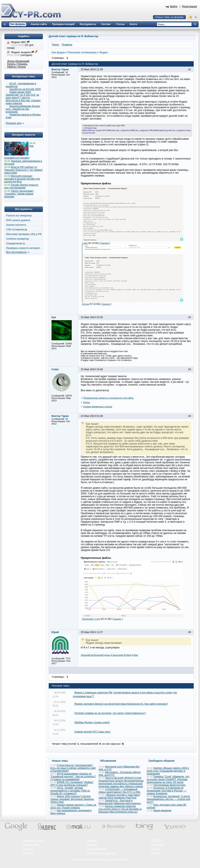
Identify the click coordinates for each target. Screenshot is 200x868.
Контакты (28, 849)
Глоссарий (157, 845)
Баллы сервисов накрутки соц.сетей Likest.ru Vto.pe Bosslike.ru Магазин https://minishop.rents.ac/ (120, 809)
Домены (156, 849)
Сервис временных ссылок (98, 407)
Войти (174, 6)
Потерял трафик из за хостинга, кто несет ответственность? (110, 713)
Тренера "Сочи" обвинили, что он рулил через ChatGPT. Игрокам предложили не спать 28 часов (168, 779)
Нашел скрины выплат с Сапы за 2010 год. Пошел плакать (73, 806)
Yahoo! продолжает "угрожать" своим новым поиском (19, 194)
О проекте (28, 853)
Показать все (13, 123)
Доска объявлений (18, 61)
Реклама (92, 840)
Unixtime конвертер (17, 239)
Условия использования (101, 853)
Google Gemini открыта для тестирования (21, 186)
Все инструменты (16, 252)
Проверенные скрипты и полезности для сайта (108, 398)
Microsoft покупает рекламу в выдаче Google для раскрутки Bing (22, 179)
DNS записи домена (18, 220)
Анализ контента (16, 225)
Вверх (176, 854)
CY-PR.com (109, 860)
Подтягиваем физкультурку (169, 785)
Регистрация (189, 6)
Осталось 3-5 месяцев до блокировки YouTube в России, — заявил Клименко (167, 791)
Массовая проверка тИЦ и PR (24, 234)
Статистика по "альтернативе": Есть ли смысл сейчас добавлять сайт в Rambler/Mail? (73, 768)
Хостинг (156, 853)
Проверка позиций (33, 840)
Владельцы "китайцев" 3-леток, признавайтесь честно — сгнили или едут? (169, 799)
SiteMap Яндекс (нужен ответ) (92, 722)
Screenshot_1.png (91, 619)
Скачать (105, 243)
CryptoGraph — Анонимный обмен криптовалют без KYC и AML (120, 791)
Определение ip (16, 243)
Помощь (92, 845)
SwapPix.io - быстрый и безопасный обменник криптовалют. (120, 802)
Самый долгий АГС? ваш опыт (92, 732)
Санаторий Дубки (121, 655)
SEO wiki (156, 840)
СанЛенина (95, 655)
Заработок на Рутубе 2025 (25, 89)
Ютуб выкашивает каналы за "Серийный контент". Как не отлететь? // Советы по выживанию (73, 777)
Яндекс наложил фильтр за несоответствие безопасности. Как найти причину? (121, 704)
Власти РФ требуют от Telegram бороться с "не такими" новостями (24, 170)
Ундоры (106, 655)
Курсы (87, 402)
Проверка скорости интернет (23, 248)
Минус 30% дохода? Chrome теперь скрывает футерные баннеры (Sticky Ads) (72, 799)
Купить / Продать (17, 64)
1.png (85, 243)
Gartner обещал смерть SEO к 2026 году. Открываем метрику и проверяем (168, 771)
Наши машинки (162, 810)
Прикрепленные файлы (96, 183)
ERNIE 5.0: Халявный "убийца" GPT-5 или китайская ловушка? (72, 784)
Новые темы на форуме (169, 17)
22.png (85, 304)
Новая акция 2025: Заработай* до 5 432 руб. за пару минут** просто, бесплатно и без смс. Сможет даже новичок (23, 98)
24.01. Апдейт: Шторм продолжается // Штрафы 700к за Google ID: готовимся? (70, 791)
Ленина (85, 655)
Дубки (135, 655)
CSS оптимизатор (17, 230)
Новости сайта (31, 845)
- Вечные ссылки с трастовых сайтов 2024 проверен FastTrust (119, 796)
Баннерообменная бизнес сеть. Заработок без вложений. (23, 109)
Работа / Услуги (16, 67)
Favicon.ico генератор (19, 216)
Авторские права (97, 849)
